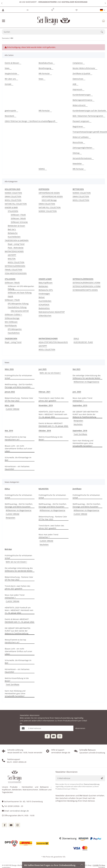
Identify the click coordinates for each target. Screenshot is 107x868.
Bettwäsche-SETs (46, 290)
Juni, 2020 (77, 392)
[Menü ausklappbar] (4, 21)
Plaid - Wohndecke (16, 248)
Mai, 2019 (9, 431)
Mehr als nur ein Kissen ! (50, 373)
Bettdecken (43, 286)
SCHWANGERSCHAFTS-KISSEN (85, 290)
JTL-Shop (88, 865)
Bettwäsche (13, 233)
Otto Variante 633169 (20, 311)
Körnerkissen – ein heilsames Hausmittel (17, 468)
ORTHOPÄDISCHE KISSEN (49, 193)
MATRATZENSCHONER (14, 251)
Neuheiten (78, 424)
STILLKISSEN (13, 211)
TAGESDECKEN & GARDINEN (17, 240)
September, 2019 (80, 405)
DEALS (76, 339)
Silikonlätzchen (45, 316)
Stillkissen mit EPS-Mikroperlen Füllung (21, 288)
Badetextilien (44, 308)
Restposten (78, 421)
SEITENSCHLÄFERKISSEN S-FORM (86, 283)
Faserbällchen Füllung (17, 307)
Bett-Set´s (12, 229)
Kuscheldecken (14, 237)
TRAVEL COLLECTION (13, 270)
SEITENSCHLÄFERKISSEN (15, 266)
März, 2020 (9, 405)
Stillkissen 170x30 (18, 215)
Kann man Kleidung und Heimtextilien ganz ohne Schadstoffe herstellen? (83, 443)
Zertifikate (77, 489)
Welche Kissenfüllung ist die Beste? (51, 438)
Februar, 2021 (44, 392)
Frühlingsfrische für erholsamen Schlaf (18, 377)
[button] (2, 3)
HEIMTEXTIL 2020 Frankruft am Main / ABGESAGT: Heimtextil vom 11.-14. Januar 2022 (53, 414)
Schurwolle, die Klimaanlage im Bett (18, 459)
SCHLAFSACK (44, 305)
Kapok (10, 296)
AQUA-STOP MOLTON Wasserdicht (53, 342)
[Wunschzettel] (77, 10)
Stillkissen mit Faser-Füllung (20, 293)
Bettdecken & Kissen (16, 226)
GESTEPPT (12, 255)
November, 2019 (46, 405)
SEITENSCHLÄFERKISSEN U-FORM (87, 286)
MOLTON (12, 259)
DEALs (7, 489)
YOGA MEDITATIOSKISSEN (16, 273)
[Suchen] (51, 32)
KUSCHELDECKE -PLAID (83, 342)
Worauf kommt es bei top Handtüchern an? (15, 438)
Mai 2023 (76, 369)
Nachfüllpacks (11, 326)
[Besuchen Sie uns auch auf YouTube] (53, 736)
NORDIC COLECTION (13, 193)
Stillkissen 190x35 (12, 283)
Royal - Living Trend (16, 244)
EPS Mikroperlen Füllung (18, 304)
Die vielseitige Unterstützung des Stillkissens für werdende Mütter (87, 377)
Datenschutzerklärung (64, 718)
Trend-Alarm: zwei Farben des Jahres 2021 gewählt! (51, 399)
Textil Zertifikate (80, 434)
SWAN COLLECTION (13, 196)
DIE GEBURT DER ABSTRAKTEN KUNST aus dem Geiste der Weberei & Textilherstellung (85, 414)
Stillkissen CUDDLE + (13, 315)
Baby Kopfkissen (46, 283)
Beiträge (8, 549)
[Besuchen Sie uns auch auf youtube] (11, 825)
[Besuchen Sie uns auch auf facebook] (5, 825)
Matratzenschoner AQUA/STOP (52, 312)
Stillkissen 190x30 (18, 218)
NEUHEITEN (43, 489)
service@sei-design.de (19, 811)
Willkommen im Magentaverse (86, 382)
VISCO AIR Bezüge (49, 200)
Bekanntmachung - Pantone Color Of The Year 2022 (19, 399)
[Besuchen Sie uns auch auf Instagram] (60, 736)
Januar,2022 (10, 392)
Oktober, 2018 (45, 431)
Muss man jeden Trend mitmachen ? (82, 399)
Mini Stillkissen (11, 322)
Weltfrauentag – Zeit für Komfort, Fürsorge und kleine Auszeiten (19, 386)
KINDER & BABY (11, 207)
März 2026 (9, 369)
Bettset (42, 297)
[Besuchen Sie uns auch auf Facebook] (47, 736)
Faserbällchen (14, 333)
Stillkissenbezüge (12, 318)
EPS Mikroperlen (15, 329)
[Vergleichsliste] (52, 10)
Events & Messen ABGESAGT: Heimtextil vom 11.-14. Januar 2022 (53, 425)
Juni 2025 (43, 369)
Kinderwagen (44, 294)
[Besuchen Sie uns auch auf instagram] (18, 825)
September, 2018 (80, 431)
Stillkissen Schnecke (19, 222)
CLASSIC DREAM (13, 409)
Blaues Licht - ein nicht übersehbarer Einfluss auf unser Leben (19, 449)
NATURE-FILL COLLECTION (16, 204)
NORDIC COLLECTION (48, 211)
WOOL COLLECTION (13, 200)
